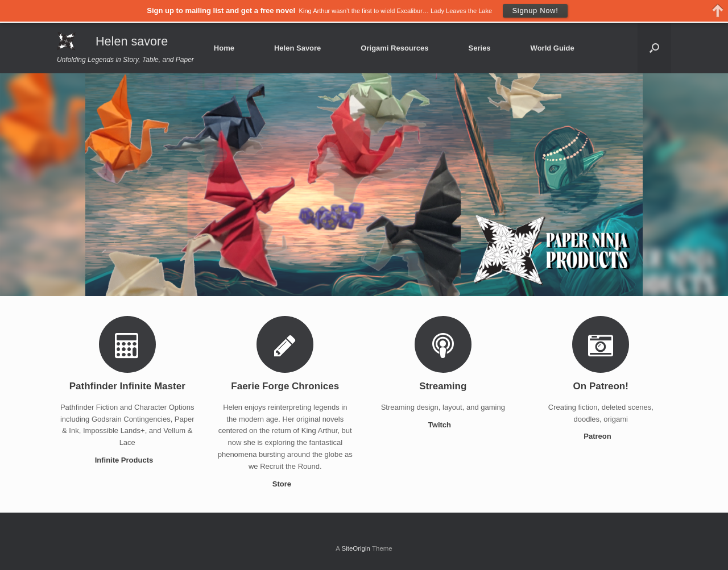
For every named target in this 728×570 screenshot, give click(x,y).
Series (480, 48)
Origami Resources (394, 48)
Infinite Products (127, 460)
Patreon (601, 436)
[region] (364, 185)
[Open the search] (654, 48)
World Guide (553, 48)
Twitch (443, 425)
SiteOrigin (356, 548)
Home (224, 48)
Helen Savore (297, 48)
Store (285, 484)
